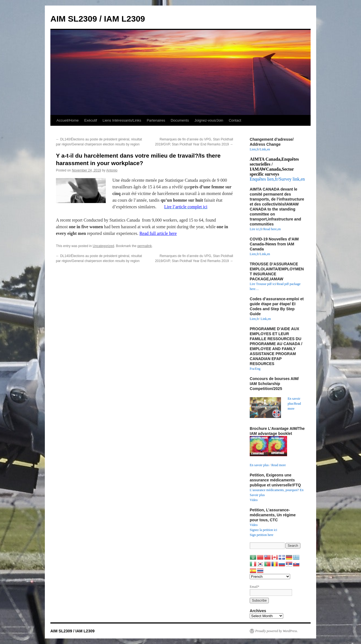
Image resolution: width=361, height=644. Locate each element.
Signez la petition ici (263, 530)
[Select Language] (270, 577)
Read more (279, 465)
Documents (180, 120)
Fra (252, 369)
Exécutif (91, 120)
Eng (258, 369)
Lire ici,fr (256, 229)
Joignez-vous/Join (209, 120)
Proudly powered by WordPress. (277, 631)
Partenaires (156, 120)
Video (254, 500)
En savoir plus (259, 465)
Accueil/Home (68, 120)
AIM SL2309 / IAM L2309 (98, 19)
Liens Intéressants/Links (122, 120)
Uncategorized (103, 246)
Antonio (112, 170)
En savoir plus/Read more (294, 404)
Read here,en (272, 229)
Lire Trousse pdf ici (263, 284)
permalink (145, 246)
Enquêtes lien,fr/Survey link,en (277, 179)
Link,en (265, 149)
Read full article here (158, 233)
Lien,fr (254, 149)
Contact (235, 120)
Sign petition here (261, 535)
